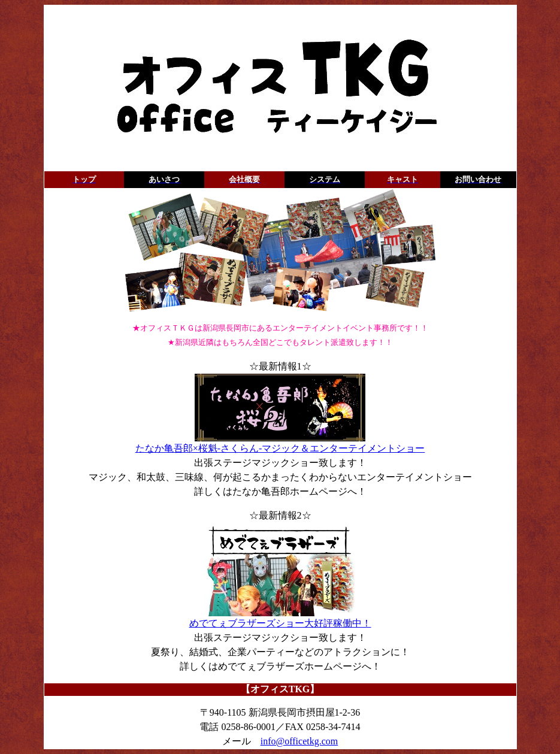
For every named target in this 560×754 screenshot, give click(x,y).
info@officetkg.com (299, 741)
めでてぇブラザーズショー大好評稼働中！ (280, 618)
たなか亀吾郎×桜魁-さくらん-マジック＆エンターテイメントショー (280, 443)
